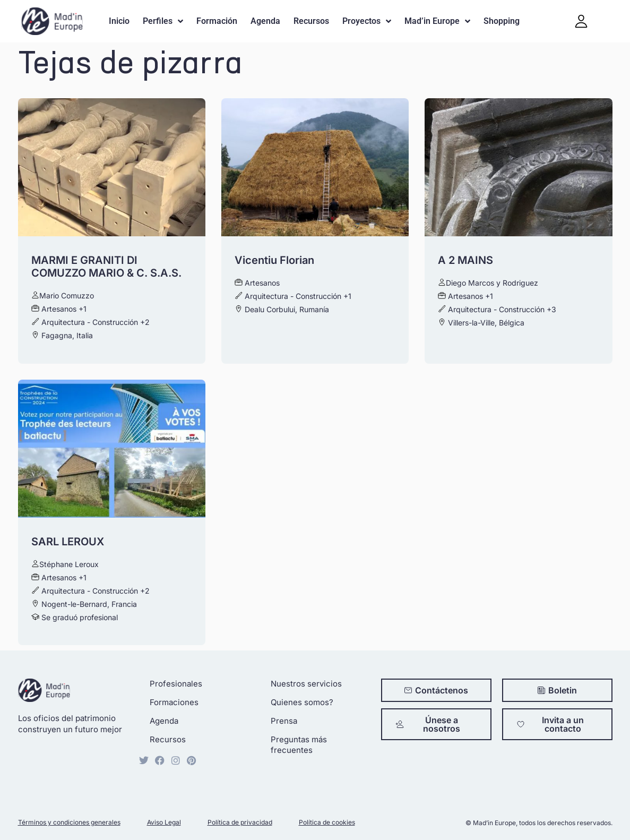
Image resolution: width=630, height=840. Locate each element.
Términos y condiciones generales (69, 822)
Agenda (265, 21)
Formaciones (174, 702)
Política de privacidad (240, 822)
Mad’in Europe (437, 21)
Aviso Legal (164, 822)
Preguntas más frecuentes (299, 745)
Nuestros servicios (306, 684)
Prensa (284, 721)
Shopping (502, 21)
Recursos (311, 21)
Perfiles (163, 21)
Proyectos (367, 21)
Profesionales (176, 684)
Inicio (119, 21)
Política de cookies (327, 822)
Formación (217, 21)
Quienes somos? (302, 702)
